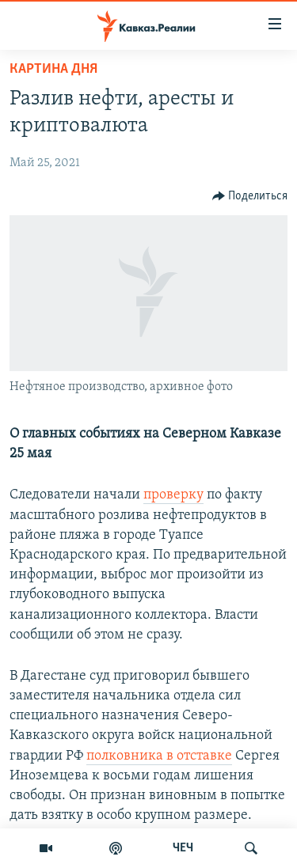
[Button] (250, 196)
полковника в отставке (159, 756)
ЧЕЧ (183, 848)
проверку (173, 495)
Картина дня (53, 69)
